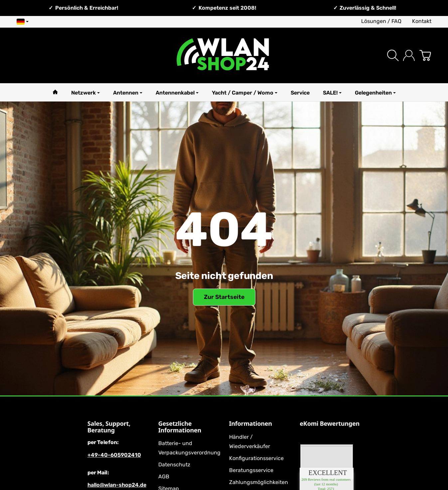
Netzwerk (85, 93)
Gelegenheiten (375, 93)
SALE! (332, 93)
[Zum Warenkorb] (425, 55)
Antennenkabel (177, 93)
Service (300, 93)
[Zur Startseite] (224, 55)
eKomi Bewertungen (330, 424)
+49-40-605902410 (114, 455)
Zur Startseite (224, 297)
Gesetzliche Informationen (180, 427)
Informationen (251, 424)
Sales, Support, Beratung (109, 427)
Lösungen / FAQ (381, 21)
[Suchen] (393, 55)
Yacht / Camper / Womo (245, 93)
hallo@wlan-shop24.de (117, 485)
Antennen (128, 93)
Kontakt (422, 21)
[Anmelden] (409, 55)
